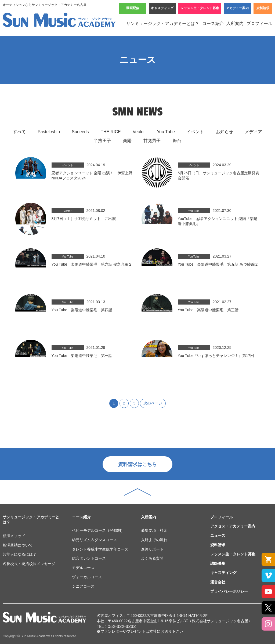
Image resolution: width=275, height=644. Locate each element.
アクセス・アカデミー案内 (233, 526)
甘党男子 (152, 141)
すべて (19, 132)
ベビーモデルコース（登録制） (98, 530)
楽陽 (127, 141)
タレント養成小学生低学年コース (100, 549)
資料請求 (263, 8)
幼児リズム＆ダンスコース (95, 540)
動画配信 (133, 8)
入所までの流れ (154, 540)
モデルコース (83, 568)
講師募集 (218, 563)
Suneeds (80, 132)
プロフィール (259, 23)
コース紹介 (213, 23)
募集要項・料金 (154, 530)
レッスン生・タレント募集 (200, 8)
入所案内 (235, 23)
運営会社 (218, 582)
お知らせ (225, 132)
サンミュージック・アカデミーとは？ (163, 23)
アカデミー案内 (237, 8)
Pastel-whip (49, 132)
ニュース (218, 536)
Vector (139, 132)
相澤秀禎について (18, 545)
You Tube (166, 132)
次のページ (153, 403)
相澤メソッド (14, 536)
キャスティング (162, 8)
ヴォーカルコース (87, 577)
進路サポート (152, 549)
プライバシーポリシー (229, 591)
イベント (195, 132)
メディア (254, 132)
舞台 (177, 141)
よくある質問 (152, 558)
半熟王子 (102, 141)
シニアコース (83, 586)
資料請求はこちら (137, 464)
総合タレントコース (89, 558)
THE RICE (111, 132)
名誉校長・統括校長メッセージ (29, 564)
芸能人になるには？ (20, 554)
